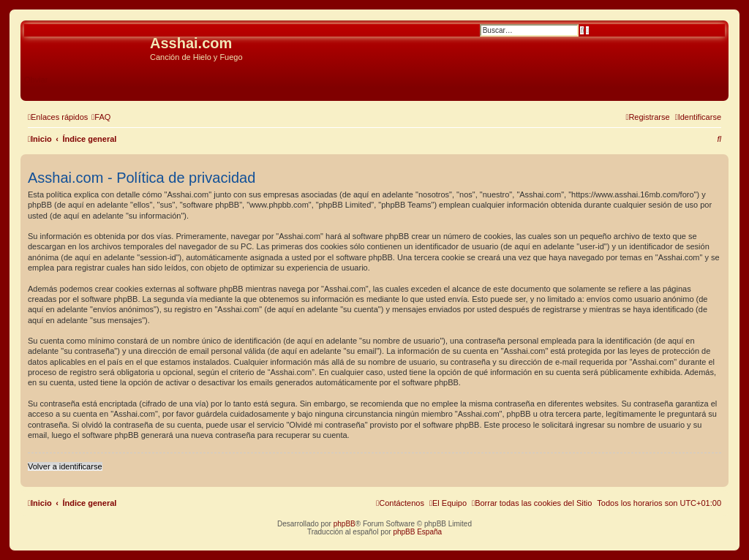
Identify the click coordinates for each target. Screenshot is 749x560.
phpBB (345, 524)
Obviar (36, 80)
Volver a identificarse (65, 466)
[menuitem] (101, 117)
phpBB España (417, 532)
